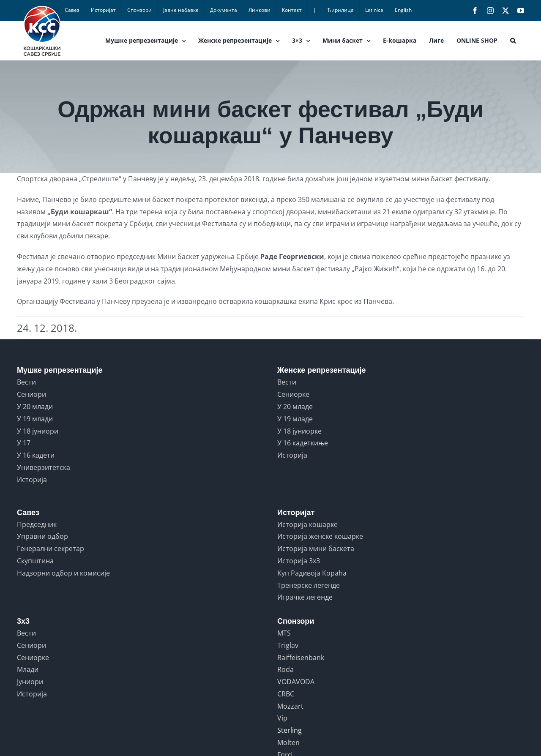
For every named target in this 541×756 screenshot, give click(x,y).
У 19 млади (35, 419)
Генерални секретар (51, 549)
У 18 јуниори (38, 431)
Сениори (31, 394)
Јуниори (30, 682)
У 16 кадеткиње (303, 443)
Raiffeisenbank (301, 658)
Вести (26, 382)
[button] (513, 41)
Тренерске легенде (309, 585)
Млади (28, 669)
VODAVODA (296, 682)
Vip (282, 718)
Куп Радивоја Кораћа (312, 573)
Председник (37, 524)
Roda (286, 669)
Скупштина (35, 561)
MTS (284, 633)
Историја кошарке (307, 524)
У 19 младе (295, 419)
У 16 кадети (36, 455)
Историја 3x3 (299, 561)
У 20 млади (35, 407)
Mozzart (290, 706)
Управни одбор (42, 536)
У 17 (24, 443)
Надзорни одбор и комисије (63, 573)
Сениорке (293, 394)
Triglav (288, 645)
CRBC (286, 694)
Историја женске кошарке (320, 536)
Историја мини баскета (316, 549)
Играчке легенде (305, 597)
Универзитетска (44, 467)
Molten (288, 742)
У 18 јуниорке (299, 431)
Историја (32, 480)
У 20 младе (295, 407)
